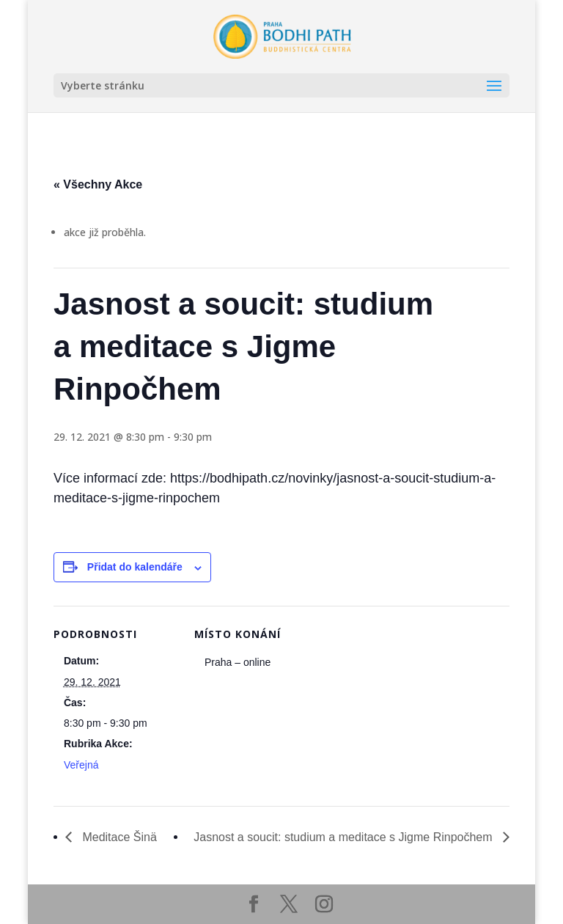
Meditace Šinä (118, 837)
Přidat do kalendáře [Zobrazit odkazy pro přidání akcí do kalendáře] (135, 567)
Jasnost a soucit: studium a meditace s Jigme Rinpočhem (345, 837)
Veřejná (81, 765)
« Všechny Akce (98, 184)
